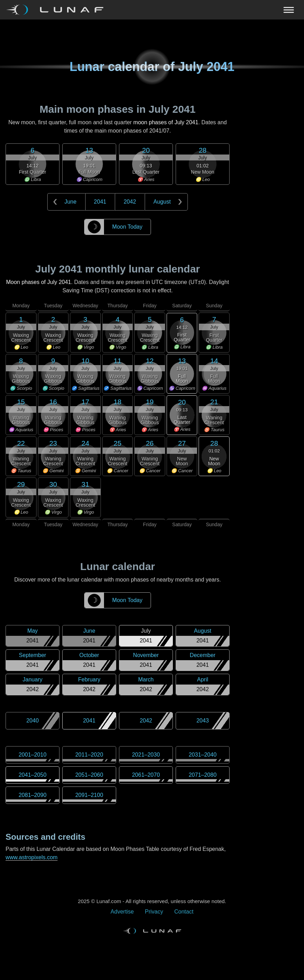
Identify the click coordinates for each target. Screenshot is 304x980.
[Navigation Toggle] (152, 10)
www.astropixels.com (31, 857)
